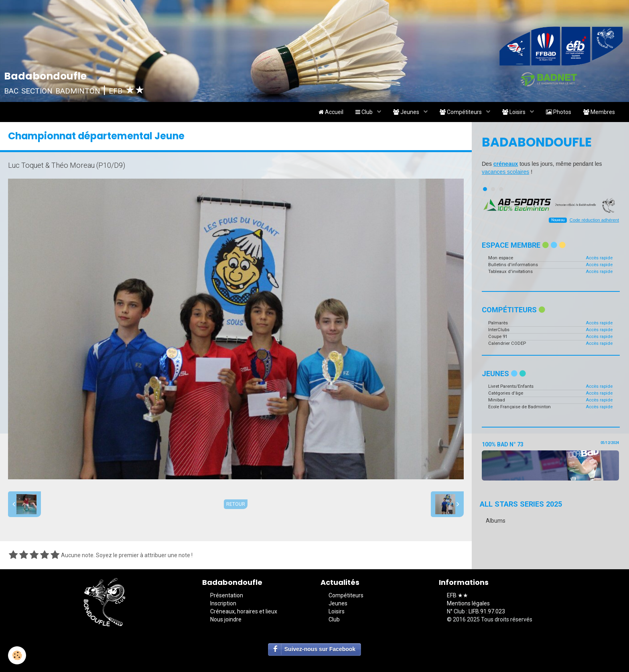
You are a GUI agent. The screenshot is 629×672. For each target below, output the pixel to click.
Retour (236, 504)
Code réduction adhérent (594, 220)
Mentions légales (468, 603)
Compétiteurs (461, 112)
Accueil (331, 112)
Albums (496, 521)
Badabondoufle (537, 142)
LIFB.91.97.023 (487, 611)
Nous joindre (226, 619)
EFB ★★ (458, 595)
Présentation (227, 595)
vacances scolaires (505, 172)
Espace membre (524, 245)
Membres (599, 112)
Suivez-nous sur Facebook (320, 649)
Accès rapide (599, 258)
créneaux (506, 164)
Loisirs (514, 112)
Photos (559, 112)
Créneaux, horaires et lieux (244, 611)
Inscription (223, 603)
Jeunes (407, 112)
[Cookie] (17, 655)
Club (365, 112)
